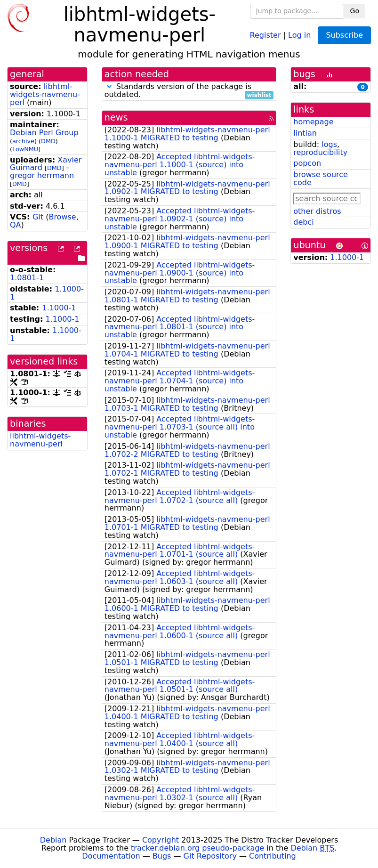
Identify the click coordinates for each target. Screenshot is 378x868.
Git (38, 217)
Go (355, 11)
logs (329, 144)
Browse (62, 217)
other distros (317, 211)
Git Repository (210, 856)
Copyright (161, 840)
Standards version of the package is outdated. (189, 91)
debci (303, 222)
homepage (313, 122)
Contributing (273, 856)
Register (265, 35)
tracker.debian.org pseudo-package (197, 848)
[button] (109, 86)
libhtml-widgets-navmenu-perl (45, 94)
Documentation (111, 856)
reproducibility (320, 152)
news (116, 118)
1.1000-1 (59, 308)
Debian (53, 840)
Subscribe (344, 35)
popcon (307, 163)
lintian (305, 133)
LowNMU (25, 149)
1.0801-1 (27, 278)
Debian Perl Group (44, 133)
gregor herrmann (42, 175)
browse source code (321, 178)
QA (16, 225)
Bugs (162, 856)
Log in (299, 35)
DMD (48, 141)
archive (23, 141)
